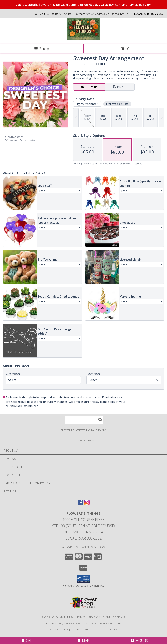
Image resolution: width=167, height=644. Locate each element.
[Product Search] (84, 420)
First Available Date (117, 104)
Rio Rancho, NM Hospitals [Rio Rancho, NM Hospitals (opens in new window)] (107, 617)
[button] (83, 579)
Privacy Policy (58, 630)
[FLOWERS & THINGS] (83, 39)
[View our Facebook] (80, 504)
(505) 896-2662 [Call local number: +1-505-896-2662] (154, 14)
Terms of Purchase (85, 630)
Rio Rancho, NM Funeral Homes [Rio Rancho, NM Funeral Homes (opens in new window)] (64, 617)
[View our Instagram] (87, 504)
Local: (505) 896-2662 (84, 538)
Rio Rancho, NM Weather (64, 623)
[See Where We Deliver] (84, 440)
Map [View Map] (83, 641)
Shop (42, 49)
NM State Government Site (102, 623)
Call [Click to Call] (28, 641)
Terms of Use (110, 630)
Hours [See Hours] (139, 641)
